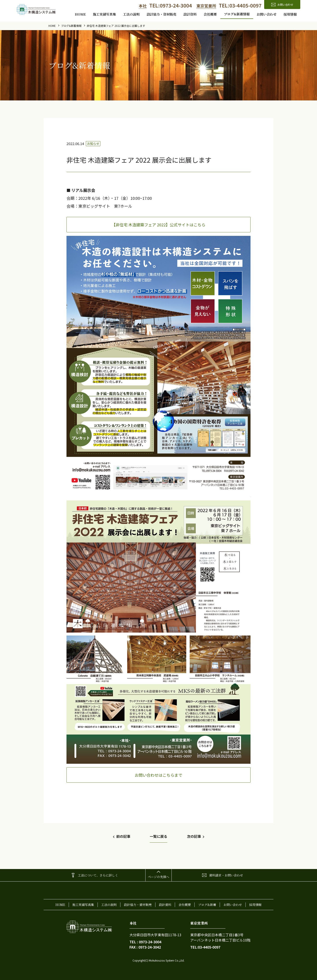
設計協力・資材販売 (161, 14)
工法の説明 (131, 14)
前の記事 (123, 836)
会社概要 (210, 14)
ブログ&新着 (207, 905)
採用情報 (290, 14)
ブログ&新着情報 (237, 14)
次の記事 (194, 836)
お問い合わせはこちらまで (158, 775)
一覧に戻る (158, 836)
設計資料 (190, 14)
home (80, 14)
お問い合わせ (267, 14)
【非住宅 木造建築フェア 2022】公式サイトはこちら (158, 225)
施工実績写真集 (104, 14)
